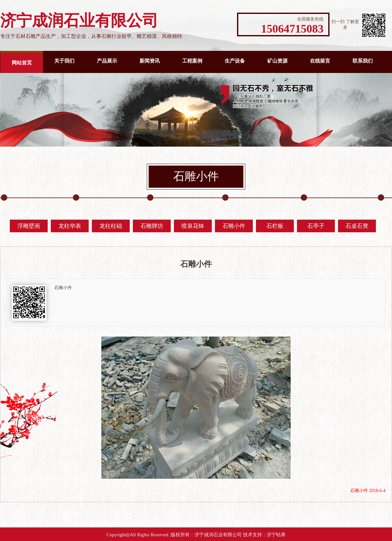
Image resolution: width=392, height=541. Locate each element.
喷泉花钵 (193, 226)
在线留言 (320, 61)
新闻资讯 (150, 61)
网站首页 (22, 63)
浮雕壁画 (29, 226)
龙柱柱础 (111, 226)
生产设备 (235, 61)
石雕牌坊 (152, 226)
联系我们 (363, 61)
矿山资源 (277, 61)
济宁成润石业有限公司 (218, 535)
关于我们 (64, 61)
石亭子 (316, 226)
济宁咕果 (276, 535)
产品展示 (107, 61)
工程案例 (192, 61)
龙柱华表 (70, 226)
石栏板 (275, 226)
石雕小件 (234, 226)
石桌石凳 (357, 226)
